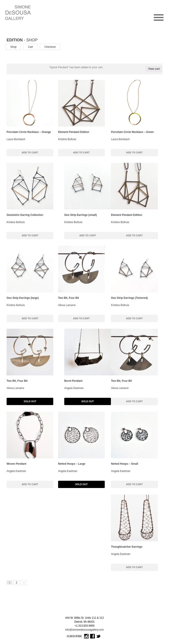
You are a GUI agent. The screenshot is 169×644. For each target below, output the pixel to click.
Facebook (92, 636)
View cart (154, 69)
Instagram (86, 636)
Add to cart (30, 152)
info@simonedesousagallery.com (84, 630)
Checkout (50, 47)
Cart (30, 47)
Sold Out (30, 401)
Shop (13, 47)
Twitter (98, 636)
